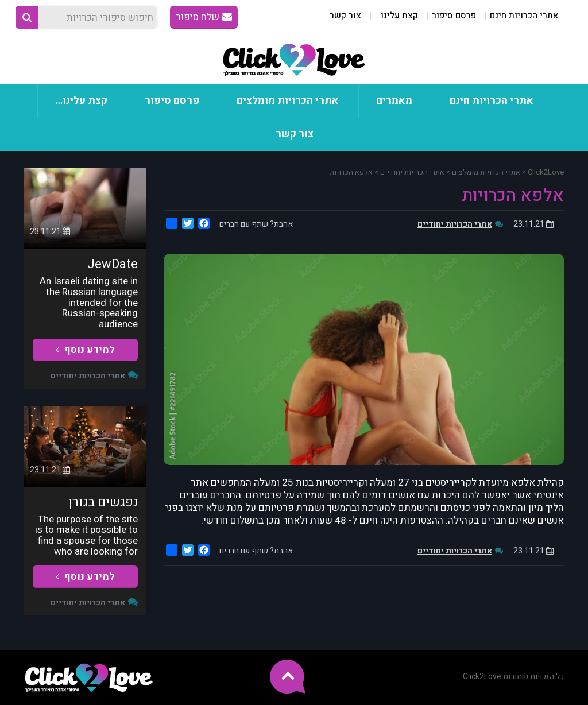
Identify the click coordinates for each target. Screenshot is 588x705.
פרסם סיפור (454, 16)
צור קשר (345, 16)
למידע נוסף (85, 350)
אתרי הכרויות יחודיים (455, 224)
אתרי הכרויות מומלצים (288, 101)
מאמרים (394, 101)
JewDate (113, 264)
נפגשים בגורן (103, 502)
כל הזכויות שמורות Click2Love (513, 677)
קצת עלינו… (396, 16)
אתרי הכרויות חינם (524, 16)
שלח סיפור (204, 17)
